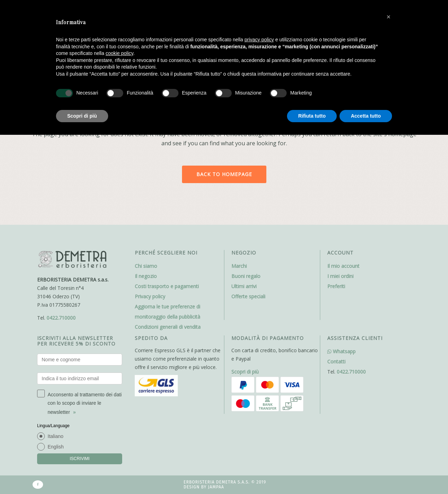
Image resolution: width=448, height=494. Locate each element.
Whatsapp (341, 351)
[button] (388, 17)
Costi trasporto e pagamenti (167, 286)
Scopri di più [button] (82, 116)
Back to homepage (224, 174)
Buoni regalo (246, 276)
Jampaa (216, 487)
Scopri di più (245, 372)
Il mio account (343, 266)
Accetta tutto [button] (366, 116)
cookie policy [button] (120, 53)
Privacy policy (150, 296)
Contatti (336, 361)
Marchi (239, 266)
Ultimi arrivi (244, 286)
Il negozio (146, 276)
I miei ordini (340, 276)
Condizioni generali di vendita (168, 327)
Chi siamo (146, 266)
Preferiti (336, 286)
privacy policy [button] (259, 40)
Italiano (55, 436)
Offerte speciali (248, 296)
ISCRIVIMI (80, 459)
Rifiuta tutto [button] (312, 116)
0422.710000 (61, 318)
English (56, 447)
